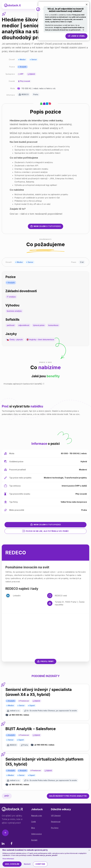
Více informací (8, 859)
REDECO (25, 94)
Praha (36, 94)
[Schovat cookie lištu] (89, 850)
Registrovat (56, 822)
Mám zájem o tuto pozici (45, 226)
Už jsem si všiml (76, 36)
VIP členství (56, 816)
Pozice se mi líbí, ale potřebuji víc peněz (45, 531)
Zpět (7, 796)
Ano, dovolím (12, 864)
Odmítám (40, 864)
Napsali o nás (37, 816)
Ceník (33, 822)
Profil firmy (45, 661)
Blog (33, 828)
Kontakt (34, 840)
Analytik (23, 67)
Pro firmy (55, 828)
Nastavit (27, 864)
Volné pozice (36, 834)
